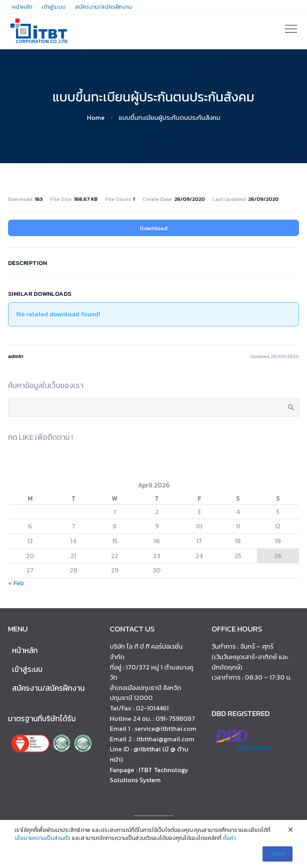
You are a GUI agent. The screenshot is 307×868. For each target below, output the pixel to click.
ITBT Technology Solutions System (149, 775)
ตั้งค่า (229, 838)
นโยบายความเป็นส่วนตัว (42, 838)
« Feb (16, 583)
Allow (278, 854)
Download (154, 228)
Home (96, 117)
